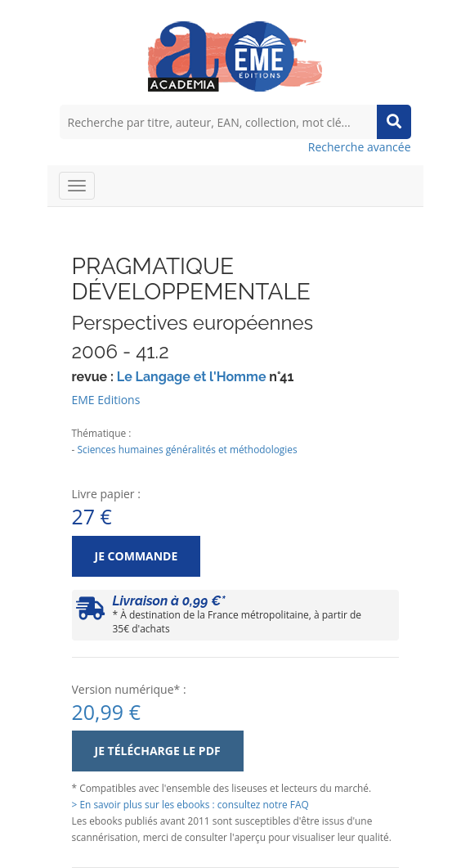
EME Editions (106, 400)
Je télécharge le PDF (158, 751)
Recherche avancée (360, 147)
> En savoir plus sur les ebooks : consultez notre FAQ (190, 804)
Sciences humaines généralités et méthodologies (187, 449)
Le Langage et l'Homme (192, 377)
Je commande (137, 556)
